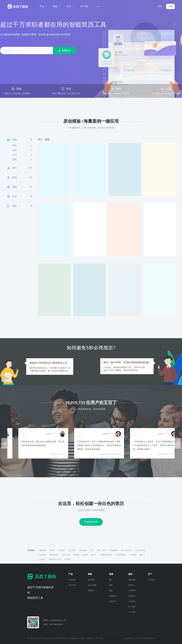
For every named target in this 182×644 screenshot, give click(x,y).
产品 (43, 6)
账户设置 (132, 607)
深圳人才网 (66, 555)
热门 (40, 139)
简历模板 (91, 580)
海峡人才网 (101, 550)
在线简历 (132, 596)
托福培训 (42, 555)
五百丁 (18, 6)
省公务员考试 (126, 550)
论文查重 (72, 550)
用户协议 (99, 638)
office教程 (83, 550)
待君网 (76, 555)
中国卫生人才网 (55, 559)
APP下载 (84, 6)
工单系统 (132, 601)
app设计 (42, 559)
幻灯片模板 (92, 585)
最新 (47, 139)
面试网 (85, 555)
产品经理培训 (121, 555)
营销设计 (91, 591)
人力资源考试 (140, 550)
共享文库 (113, 601)
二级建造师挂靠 (106, 555)
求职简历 (72, 580)
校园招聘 (42, 550)
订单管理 (132, 591)
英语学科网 (54, 555)
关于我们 (151, 580)
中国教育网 (113, 550)
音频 (111, 591)
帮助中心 (132, 585)
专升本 (52, 550)
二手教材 (133, 555)
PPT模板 (67, 559)
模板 (56, 6)
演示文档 (72, 585)
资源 (69, 6)
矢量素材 (113, 596)
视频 (111, 585)
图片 (111, 580)
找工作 (94, 555)
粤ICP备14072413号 (35, 638)
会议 (92, 550)
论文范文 (62, 550)
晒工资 (142, 555)
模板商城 (132, 580)
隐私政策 (90, 638)
